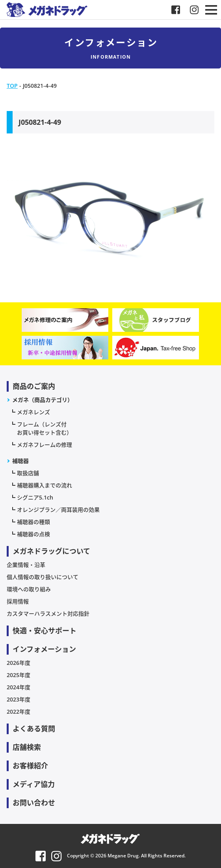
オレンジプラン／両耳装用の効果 (58, 510)
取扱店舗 (28, 473)
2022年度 (19, 712)
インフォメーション (44, 649)
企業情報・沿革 (26, 565)
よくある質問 (34, 729)
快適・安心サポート (45, 631)
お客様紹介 (30, 766)
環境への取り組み (29, 589)
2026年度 (19, 663)
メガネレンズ (33, 412)
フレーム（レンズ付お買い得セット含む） (45, 428)
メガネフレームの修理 (45, 445)
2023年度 (19, 699)
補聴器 (20, 461)
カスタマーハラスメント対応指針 (48, 614)
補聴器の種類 (33, 522)
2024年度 (19, 687)
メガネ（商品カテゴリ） (43, 400)
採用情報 (18, 601)
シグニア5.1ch (35, 497)
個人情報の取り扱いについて (43, 577)
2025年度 (19, 675)
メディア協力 (34, 784)
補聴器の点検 (33, 534)
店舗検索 (27, 747)
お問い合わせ (34, 803)
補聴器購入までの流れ (45, 485)
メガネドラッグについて (51, 551)
